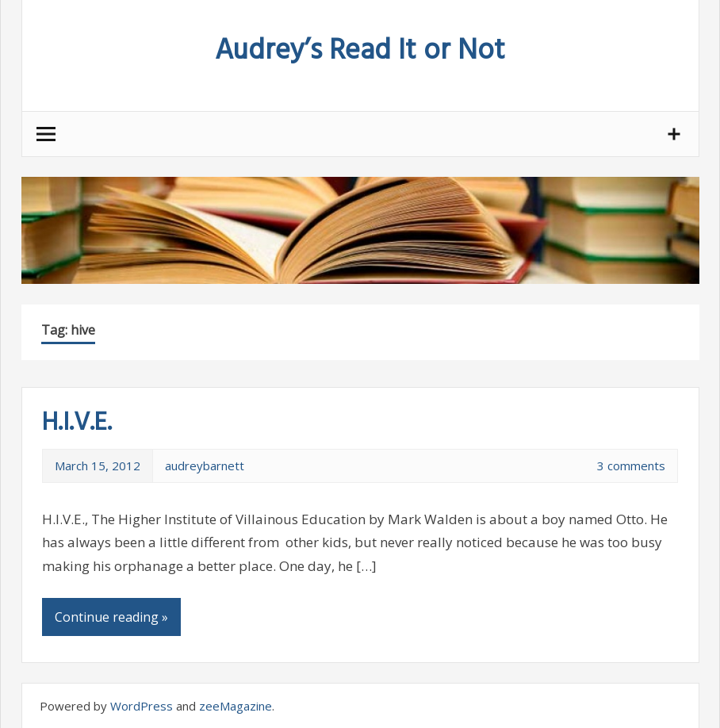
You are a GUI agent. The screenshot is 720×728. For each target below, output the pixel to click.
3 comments (631, 466)
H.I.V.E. (77, 423)
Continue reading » (111, 617)
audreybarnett (205, 466)
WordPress (142, 706)
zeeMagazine (236, 706)
